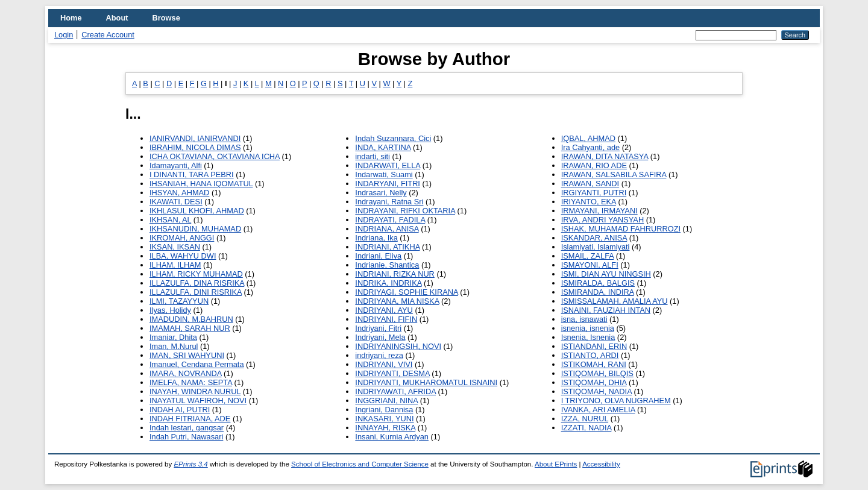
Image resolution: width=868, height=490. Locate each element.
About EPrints (556, 464)
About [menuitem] (117, 18)
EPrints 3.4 (190, 464)
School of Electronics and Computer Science (360, 464)
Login (64, 35)
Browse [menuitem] (166, 18)
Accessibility (601, 464)
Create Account (108, 35)
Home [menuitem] (71, 18)
